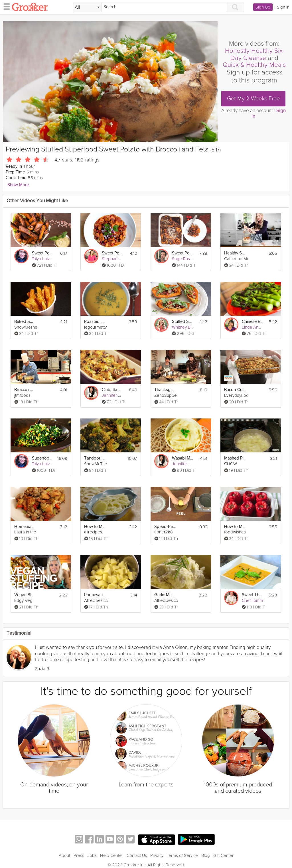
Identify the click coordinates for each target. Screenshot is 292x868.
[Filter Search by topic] (87, 7)
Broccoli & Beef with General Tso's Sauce (25, 390)
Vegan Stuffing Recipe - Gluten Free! (25, 595)
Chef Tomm (252, 600)
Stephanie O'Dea (118, 259)
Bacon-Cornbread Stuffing (235, 390)
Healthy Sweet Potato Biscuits (235, 253)
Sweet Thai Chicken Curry (253, 595)
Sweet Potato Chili (113, 253)
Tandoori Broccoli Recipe (95, 458)
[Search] (164, 7)
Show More (18, 185)
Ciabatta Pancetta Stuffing (113, 390)
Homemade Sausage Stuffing (25, 527)
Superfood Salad (43, 458)
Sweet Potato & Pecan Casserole (183, 253)
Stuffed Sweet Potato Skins (183, 322)
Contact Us (137, 855)
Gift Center (223, 855)
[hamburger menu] (5, 6)
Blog (206, 855)
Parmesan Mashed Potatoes (95, 595)
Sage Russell (184, 259)
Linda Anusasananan (261, 327)
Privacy (157, 855)
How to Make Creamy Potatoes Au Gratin (95, 527)
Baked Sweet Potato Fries (25, 322)
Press (79, 855)
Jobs (92, 855)
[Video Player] (110, 82)
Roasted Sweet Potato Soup (95, 322)
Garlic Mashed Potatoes (165, 595)
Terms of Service (182, 855)
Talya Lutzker (44, 259)
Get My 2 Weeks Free (253, 99)
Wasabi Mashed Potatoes (183, 458)
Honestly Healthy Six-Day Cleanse (255, 54)
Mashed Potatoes (235, 458)
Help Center (112, 855)
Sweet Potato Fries (43, 253)
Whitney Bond (185, 327)
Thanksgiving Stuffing (165, 390)
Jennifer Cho (114, 395)
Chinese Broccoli (253, 322)
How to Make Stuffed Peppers (235, 527)
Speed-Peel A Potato (165, 527)
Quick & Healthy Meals (254, 65)
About (64, 855)
